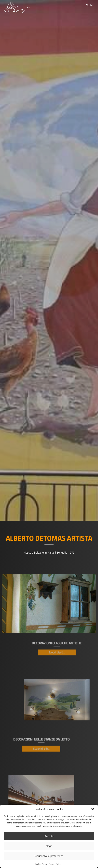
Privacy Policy (55, 864)
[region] (49, 260)
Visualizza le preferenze (49, 856)
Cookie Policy (41, 864)
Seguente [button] (91, 262)
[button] (93, 809)
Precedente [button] (7, 262)
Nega (49, 846)
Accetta (49, 836)
